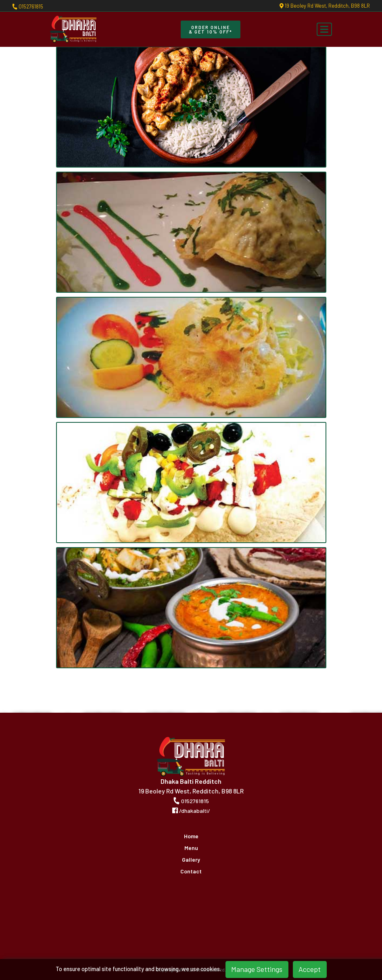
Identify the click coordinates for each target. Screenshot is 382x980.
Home (191, 836)
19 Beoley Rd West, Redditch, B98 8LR (325, 6)
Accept (310, 969)
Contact (191, 871)
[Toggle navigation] (324, 29)
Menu (191, 848)
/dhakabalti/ (191, 811)
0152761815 (28, 6)
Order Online (211, 29)
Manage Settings (257, 969)
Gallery (191, 860)
